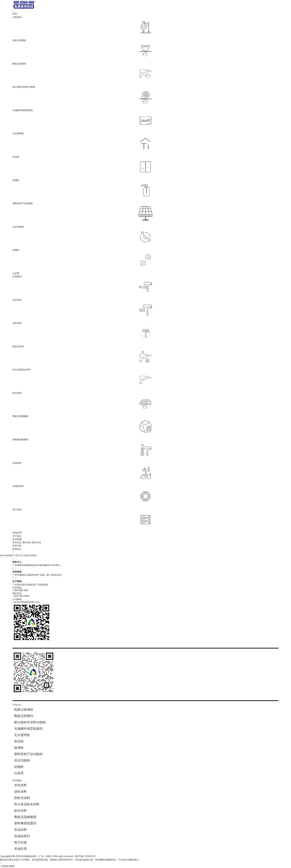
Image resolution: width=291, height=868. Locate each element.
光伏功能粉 (83, 217)
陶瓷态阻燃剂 (83, 54)
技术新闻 (17, 539)
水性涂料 (83, 290)
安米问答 (17, 546)
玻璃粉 (83, 170)
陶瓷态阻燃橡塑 (25, 817)
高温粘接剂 (83, 477)
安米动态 (17, 542)
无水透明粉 (83, 124)
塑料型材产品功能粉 (83, 194)
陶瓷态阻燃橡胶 (83, 407)
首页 (15, 14)
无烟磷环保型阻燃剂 (83, 101)
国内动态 (27, 542)
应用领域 (17, 277)
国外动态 (37, 542)
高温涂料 (83, 453)
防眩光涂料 (83, 337)
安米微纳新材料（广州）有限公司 (38, 856)
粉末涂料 (83, 383)
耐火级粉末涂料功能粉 (83, 77)
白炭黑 (83, 264)
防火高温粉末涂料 (83, 360)
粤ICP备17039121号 (85, 856)
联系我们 (17, 549)
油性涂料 (83, 314)
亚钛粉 (83, 147)
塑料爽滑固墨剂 (83, 430)
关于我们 (17, 536)
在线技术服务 (8, 866)
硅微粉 (83, 240)
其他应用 (83, 523)
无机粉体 (17, 17)
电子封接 (83, 500)
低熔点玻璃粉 (83, 31)
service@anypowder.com (27, 602)
